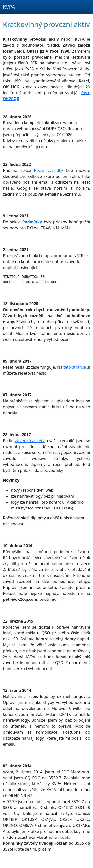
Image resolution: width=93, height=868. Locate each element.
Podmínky (32, 222)
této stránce (75, 367)
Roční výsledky (48, 170)
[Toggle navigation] (83, 7)
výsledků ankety (30, 441)
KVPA (9, 7)
